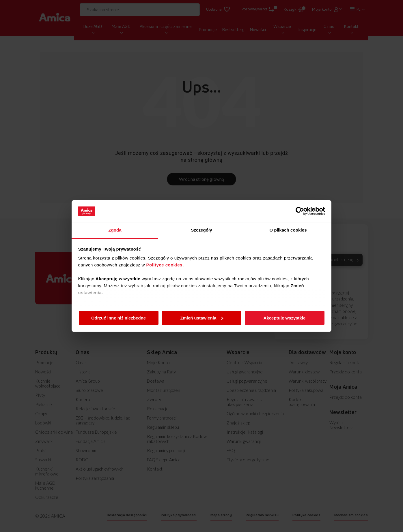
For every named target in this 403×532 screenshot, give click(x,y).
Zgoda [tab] (115, 230)
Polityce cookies (164, 265)
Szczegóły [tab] (201, 230)
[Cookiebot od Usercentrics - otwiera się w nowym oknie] (300, 211)
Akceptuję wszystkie (285, 318)
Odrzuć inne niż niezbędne (119, 318)
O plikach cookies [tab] (288, 230)
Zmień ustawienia (202, 318)
